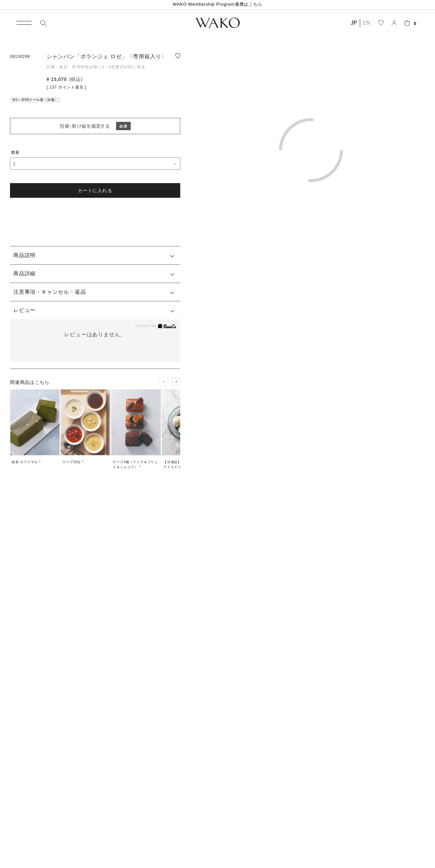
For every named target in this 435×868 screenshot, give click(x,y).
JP (354, 23)
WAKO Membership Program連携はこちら (217, 4)
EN (366, 23)
